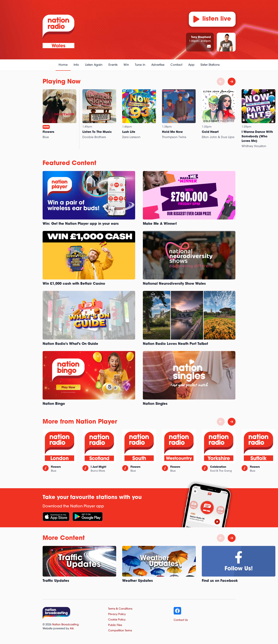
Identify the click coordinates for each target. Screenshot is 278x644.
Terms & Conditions (120, 609)
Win (126, 65)
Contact (176, 65)
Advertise (158, 65)
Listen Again (94, 65)
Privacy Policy (117, 614)
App (191, 65)
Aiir (72, 629)
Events (113, 65)
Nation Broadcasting (65, 625)
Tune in (140, 65)
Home (63, 65)
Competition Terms (120, 631)
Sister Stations (210, 65)
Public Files (115, 625)
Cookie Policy (117, 620)
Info (76, 65)
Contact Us (181, 620)
